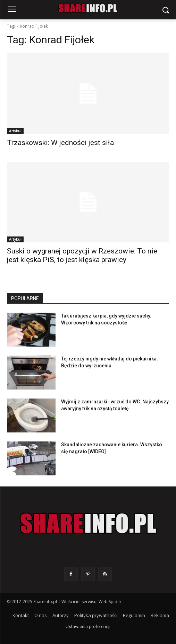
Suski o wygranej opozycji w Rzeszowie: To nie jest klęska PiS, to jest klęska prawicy (82, 255)
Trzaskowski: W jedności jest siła (60, 143)
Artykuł (15, 131)
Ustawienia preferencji (88, 627)
